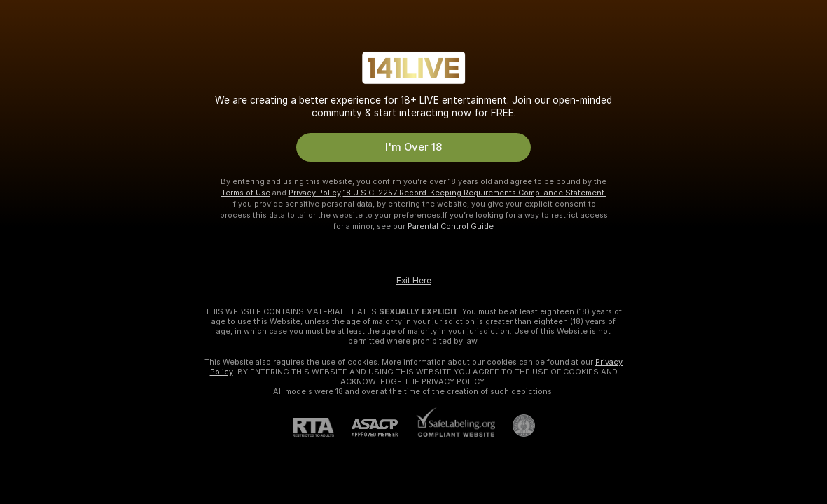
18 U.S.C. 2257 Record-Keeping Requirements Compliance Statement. (475, 192)
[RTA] (322, 427)
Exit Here (414, 281)
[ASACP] (383, 428)
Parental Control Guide (451, 226)
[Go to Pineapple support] (515, 426)
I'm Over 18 (413, 147)
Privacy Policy (315, 192)
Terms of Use (246, 192)
